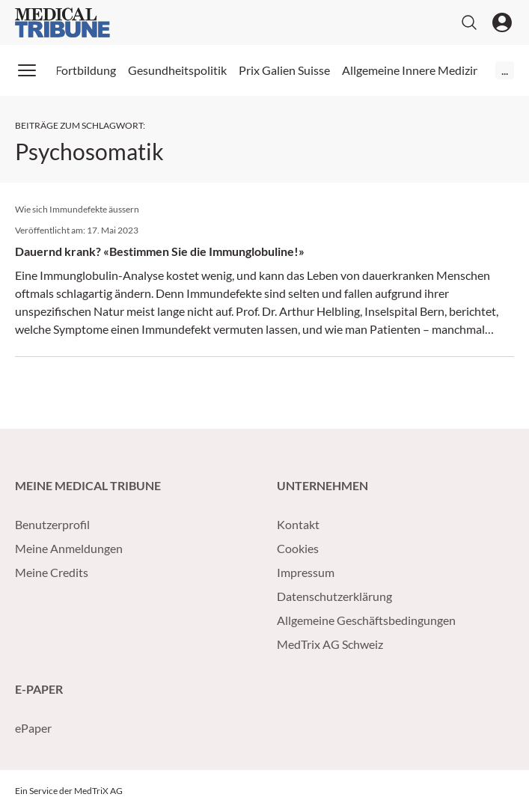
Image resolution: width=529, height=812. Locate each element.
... (505, 70)
